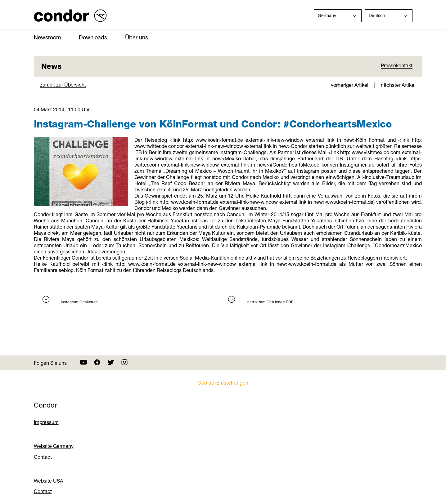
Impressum (46, 422)
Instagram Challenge (79, 302)
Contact (43, 457)
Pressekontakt (397, 65)
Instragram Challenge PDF (270, 302)
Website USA (48, 481)
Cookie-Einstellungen (223, 383)
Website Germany (54, 446)
